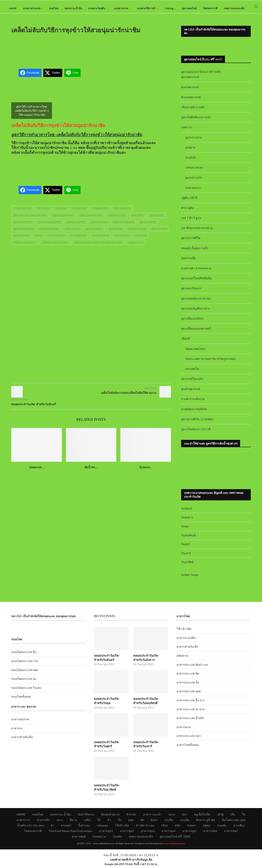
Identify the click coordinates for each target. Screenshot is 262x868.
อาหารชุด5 (189, 833)
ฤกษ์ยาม (190, 151)
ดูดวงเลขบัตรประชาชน (196, 302)
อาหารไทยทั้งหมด (187, 748)
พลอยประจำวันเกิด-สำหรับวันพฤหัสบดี (150, 704)
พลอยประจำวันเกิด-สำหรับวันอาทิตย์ (111, 789)
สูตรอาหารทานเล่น (23, 232)
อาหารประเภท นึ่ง (188, 686)
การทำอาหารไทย (22, 212)
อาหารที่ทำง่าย (78, 239)
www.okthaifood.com (174, 845)
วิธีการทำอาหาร (122, 212)
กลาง (60, 821)
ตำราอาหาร (44, 212)
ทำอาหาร (61, 212)
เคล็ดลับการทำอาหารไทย (54, 246)
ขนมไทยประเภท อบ (24, 682)
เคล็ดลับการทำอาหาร (24, 246)
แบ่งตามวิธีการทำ (146, 8)
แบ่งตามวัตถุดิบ (97, 8)
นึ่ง (120, 821)
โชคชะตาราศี (210, 8)
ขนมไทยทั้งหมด (21, 700)
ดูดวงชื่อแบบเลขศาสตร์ (196, 332)
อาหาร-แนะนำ (152, 816)
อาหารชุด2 (127, 833)
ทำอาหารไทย (79, 212)
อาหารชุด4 (168, 833)
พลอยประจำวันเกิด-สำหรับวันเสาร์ (150, 746)
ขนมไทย (54, 8)
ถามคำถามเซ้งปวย (193, 402)
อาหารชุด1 (106, 833)
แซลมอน (102, 827)
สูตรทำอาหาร (157, 219)
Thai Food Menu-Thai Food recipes (71, 833)
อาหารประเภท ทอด (189, 695)
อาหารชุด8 (79, 838)
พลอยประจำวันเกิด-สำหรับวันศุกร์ (111, 746)
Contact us (99, 838)
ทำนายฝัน (187, 211)
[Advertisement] (91, 52)
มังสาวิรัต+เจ (86, 816)
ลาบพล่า (66, 827)
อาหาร (39, 239)
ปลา (184, 816)
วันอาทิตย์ (187, 565)
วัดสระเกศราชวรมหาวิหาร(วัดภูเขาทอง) (210, 362)
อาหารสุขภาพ (20, 723)
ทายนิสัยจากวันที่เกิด (194, 412)
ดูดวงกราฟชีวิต (191, 241)
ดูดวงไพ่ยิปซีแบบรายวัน (196, 121)
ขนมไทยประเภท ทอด (25, 673)
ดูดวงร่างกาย (193, 141)
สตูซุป (207, 827)
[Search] (256, 8)
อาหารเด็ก (43, 821)
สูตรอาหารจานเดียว (124, 225)
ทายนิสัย (191, 161)
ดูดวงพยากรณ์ (190, 80)
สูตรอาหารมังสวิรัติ (49, 232)
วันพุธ (185, 530)
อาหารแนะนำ (122, 239)
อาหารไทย (141, 239)
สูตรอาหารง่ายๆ (99, 225)
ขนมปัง (222, 827)
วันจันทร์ (187, 512)
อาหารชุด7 (231, 833)
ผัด (142, 821)
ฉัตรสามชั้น (189, 261)
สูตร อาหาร (137, 219)
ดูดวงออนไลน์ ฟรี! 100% (175, 838)
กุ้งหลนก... (146, 470)
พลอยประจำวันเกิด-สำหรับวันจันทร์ (111, 661)
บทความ (186, 131)
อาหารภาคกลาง (100, 239)
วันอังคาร (187, 521)
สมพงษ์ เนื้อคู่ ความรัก (195, 251)
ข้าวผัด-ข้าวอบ (145, 827)
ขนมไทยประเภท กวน (25, 664)
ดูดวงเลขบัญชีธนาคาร (195, 312)
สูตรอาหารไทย (159, 232)
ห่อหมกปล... (36, 470)
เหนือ (87, 821)
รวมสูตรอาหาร (100, 212)
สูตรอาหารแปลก (137, 232)
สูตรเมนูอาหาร (21, 239)
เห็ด (233, 816)
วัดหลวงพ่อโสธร (196, 352)
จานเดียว (239, 827)
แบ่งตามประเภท (32, 8)
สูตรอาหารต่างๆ (148, 225)
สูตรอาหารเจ (115, 232)
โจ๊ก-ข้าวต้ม (184, 632)
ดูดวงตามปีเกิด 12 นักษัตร (197, 422)
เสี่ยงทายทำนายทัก (193, 110)
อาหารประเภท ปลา (189, 739)
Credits (117, 838)
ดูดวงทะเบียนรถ (191, 292)
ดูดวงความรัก (194, 181)
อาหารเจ (17, 731)
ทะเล (172, 816)
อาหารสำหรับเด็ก (22, 740)
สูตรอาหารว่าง (72, 232)
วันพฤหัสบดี (188, 539)
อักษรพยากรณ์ (190, 90)
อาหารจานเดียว (57, 239)
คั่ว (109, 821)
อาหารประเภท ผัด (188, 677)
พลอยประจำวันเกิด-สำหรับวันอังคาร (150, 661)
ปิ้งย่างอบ (84, 827)
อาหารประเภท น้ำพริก (190, 721)
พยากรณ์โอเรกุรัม (192, 382)
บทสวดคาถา (193, 191)
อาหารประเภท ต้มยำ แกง (192, 668)
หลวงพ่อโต (192, 372)
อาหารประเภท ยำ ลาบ (191, 712)
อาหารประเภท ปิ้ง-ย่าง (190, 703)
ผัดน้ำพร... (91, 470)
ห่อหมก (191, 827)
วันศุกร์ (186, 547)
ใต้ (99, 821)
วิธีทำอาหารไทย (117, 219)
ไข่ (244, 816)
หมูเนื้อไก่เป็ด (202, 816)
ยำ (52, 827)
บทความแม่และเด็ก (234, 8)
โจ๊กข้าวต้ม (122, 827)
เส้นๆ (165, 827)
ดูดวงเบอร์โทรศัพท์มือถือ (196, 282)
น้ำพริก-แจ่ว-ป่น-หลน (31, 827)
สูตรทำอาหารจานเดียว (49, 225)
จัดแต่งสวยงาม (110, 816)
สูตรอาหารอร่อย (94, 232)
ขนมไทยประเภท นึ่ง (24, 655)
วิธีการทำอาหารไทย (63, 219)
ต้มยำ (154, 821)
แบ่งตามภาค (121, 8)
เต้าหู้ (220, 816)
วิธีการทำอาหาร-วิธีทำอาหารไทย (30, 219)
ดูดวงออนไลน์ (189, 8)
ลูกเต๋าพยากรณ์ (191, 392)
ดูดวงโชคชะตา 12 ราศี (196, 432)
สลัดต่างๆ (182, 659)
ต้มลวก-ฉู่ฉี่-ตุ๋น (206, 821)
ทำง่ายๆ (131, 816)
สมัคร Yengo (191, 578)
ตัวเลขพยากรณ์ (191, 100)
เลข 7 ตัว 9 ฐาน (191, 221)
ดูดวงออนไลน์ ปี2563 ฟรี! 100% (201, 75)
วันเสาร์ (186, 556)
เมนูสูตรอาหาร (135, 246)
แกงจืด (169, 821)
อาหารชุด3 (148, 833)
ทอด (131, 821)
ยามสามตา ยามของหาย (196, 271)
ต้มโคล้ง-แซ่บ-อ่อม (234, 821)
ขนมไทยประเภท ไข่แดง (26, 691)
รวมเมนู (169, 8)
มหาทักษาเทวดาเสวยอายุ (197, 231)
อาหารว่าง (23, 821)
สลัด (178, 827)
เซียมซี (185, 342)
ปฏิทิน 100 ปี (189, 201)
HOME (13, 8)
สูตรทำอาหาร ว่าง (23, 225)
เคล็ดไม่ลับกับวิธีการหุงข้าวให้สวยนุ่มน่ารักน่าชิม (58, 128)
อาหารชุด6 (210, 833)
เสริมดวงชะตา (194, 171)
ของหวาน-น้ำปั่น (73, 8)
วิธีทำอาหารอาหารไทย (91, 219)
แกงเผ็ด (185, 821)
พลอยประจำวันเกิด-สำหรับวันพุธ (111, 704)
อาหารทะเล (184, 730)
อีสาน (73, 821)
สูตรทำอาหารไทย (76, 225)
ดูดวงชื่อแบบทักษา (193, 322)
